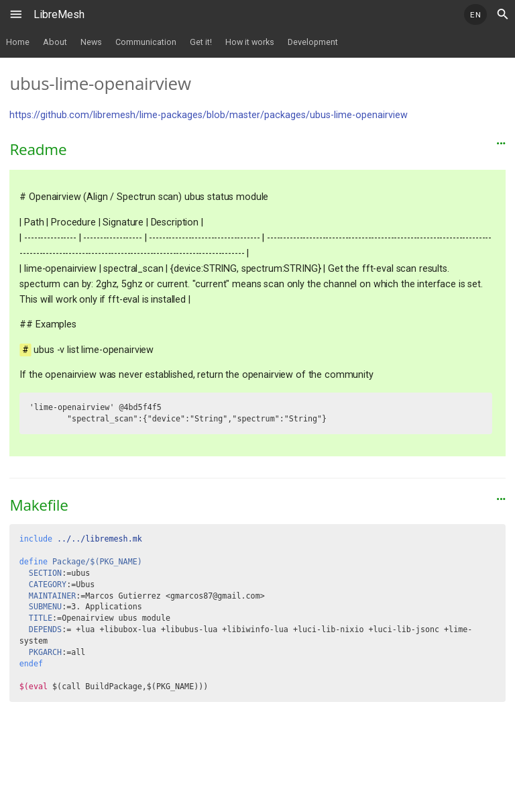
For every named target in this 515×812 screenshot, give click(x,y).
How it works (250, 42)
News (91, 42)
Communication (146, 42)
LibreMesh (59, 14)
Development (313, 42)
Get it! (201, 42)
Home (18, 42)
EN (475, 15)
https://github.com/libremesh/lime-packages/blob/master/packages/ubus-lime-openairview (209, 115)
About (55, 42)
